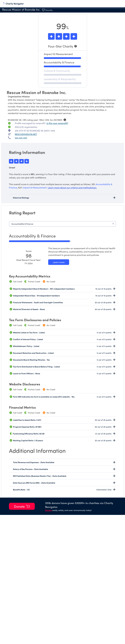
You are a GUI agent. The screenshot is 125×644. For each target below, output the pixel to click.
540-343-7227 (21, 138)
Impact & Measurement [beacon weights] (35, 187)
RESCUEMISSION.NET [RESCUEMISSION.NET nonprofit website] (26, 134)
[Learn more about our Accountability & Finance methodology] (59, 262)
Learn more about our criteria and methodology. (72, 187)
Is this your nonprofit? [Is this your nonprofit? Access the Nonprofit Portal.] (57, 123)
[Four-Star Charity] (63, 46)
